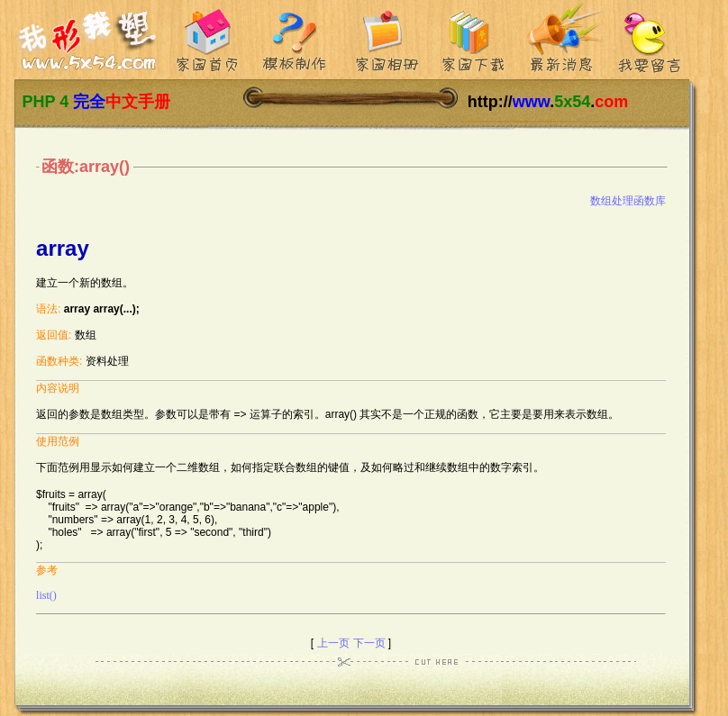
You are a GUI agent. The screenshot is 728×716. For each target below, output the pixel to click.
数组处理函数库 (628, 201)
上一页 (333, 643)
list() (46, 595)
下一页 (369, 643)
